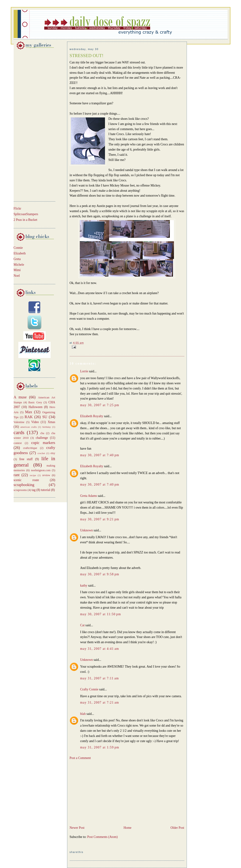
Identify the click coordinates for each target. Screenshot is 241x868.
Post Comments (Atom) (103, 837)
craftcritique (30, 448)
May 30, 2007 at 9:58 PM (100, 574)
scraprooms (20, 490)
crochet (41, 453)
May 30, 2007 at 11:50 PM (101, 614)
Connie (18, 248)
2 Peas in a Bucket (26, 220)
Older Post (177, 828)
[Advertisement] (28, 125)
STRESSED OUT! (87, 56)
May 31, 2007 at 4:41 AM (100, 649)
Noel (17, 276)
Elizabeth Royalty (92, 416)
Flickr (18, 208)
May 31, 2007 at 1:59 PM (100, 747)
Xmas (52, 422)
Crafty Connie (89, 689)
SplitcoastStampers (26, 214)
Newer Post (77, 828)
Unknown (87, 530)
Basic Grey (35, 402)
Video (35, 422)
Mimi (17, 270)
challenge (42, 438)
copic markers (43, 443)
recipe (33, 475)
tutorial (46, 490)
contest (18, 443)
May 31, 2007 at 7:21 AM (100, 703)
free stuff (26, 459)
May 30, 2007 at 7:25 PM (100, 405)
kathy (84, 586)
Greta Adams (89, 496)
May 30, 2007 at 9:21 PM (100, 519)
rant (17, 475)
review (46, 475)
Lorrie (84, 371)
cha (42, 433)
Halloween (35, 407)
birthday (47, 427)
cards (19, 432)
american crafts (28, 427)
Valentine (19, 422)
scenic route (26, 480)
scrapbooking (24, 485)
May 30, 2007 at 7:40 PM (100, 455)
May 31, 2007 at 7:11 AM (100, 678)
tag (34, 490)
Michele (19, 265)
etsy (53, 453)
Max (29, 412)
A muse (20, 397)
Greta (17, 259)
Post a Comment (80, 758)
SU (45, 417)
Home (127, 828)
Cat (82, 625)
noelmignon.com (41, 470)
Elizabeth (20, 253)
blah (83, 714)
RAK (29, 417)
